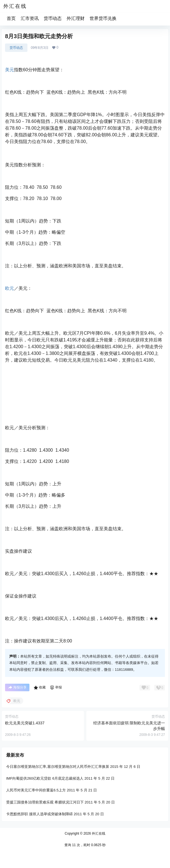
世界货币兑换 (103, 18)
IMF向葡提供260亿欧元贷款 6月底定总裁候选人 (45, 778)
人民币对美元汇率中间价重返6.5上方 (36, 790)
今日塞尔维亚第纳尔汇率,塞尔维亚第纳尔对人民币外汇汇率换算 (58, 767)
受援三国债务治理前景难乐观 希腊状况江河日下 (45, 802)
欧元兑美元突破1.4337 (25, 723)
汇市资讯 (30, 18)
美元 (10, 70)
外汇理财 (76, 18)
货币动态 (53, 18)
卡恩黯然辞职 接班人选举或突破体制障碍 (39, 814)
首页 (11, 18)
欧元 (10, 288)
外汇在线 (98, 833)
